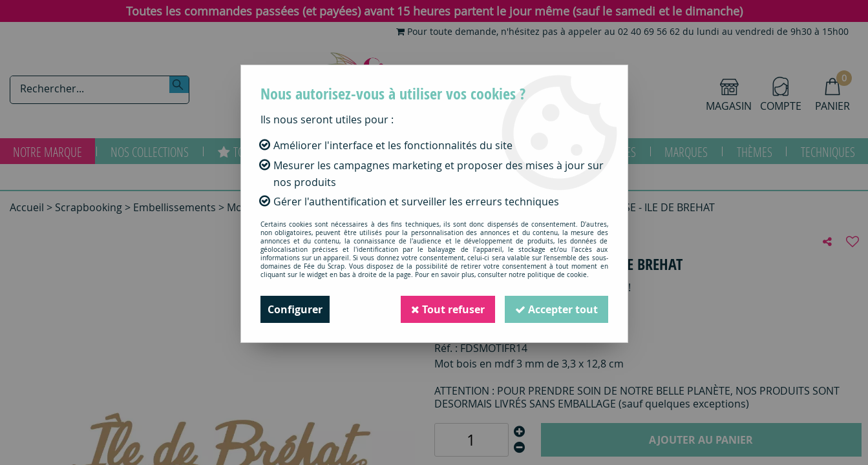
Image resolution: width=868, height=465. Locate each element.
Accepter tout (556, 309)
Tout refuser (448, 309)
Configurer (295, 309)
